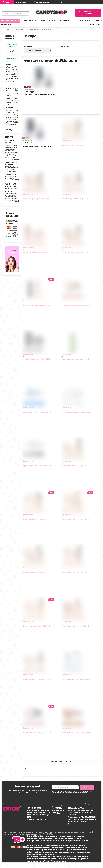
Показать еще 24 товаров (61, 761)
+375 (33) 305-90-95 (64, 2)
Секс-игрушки (30, 20)
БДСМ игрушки (84, 20)
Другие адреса (73, 824)
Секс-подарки (7, 25)
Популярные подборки (10, 20)
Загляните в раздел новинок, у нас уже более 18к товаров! (11, 185)
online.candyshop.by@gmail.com (38, 810)
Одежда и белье (48, 20)
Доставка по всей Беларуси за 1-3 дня (88, 6)
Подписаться (87, 788)
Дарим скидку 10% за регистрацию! (11, 163)
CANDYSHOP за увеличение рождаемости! (9, 142)
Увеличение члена (94, 25)
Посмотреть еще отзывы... (11, 129)
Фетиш (98, 20)
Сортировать (29, 46)
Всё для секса (66, 20)
